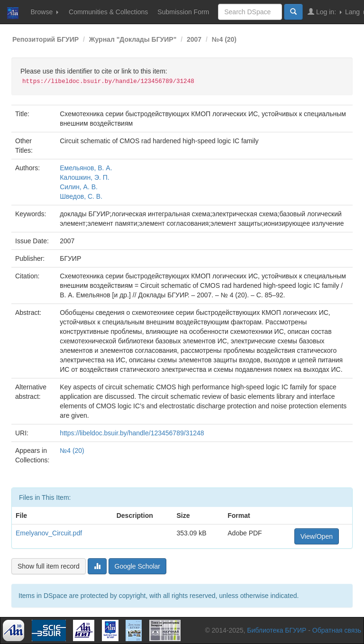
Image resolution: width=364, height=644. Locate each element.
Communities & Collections (108, 12)
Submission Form (183, 12)
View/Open (317, 536)
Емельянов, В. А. (86, 168)
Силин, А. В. (79, 187)
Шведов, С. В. (81, 196)
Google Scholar (138, 566)
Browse (44, 12)
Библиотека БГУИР (277, 630)
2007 (194, 39)
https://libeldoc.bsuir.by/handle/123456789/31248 (132, 433)
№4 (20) (224, 39)
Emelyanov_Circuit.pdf (49, 533)
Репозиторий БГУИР (45, 39)
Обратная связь (337, 630)
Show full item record (49, 566)
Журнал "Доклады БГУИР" (133, 39)
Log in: (325, 12)
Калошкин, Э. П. (85, 177)
